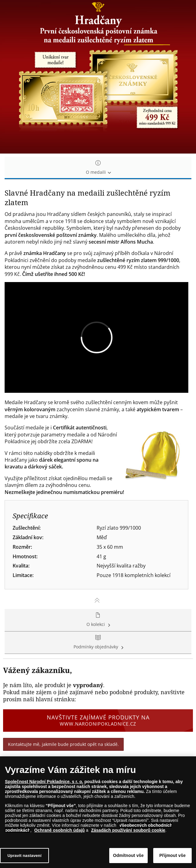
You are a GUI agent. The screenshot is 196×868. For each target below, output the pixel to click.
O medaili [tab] (98, 168)
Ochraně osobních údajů (59, 831)
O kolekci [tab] (98, 620)
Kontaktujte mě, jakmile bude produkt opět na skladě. (63, 744)
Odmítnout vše (128, 856)
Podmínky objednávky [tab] (98, 642)
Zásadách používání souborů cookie (128, 831)
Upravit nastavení (24, 856)
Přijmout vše (173, 856)
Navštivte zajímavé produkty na (98, 720)
